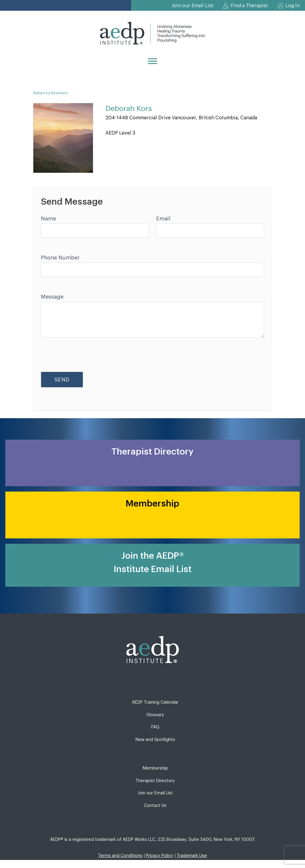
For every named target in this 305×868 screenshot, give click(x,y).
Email (163, 219)
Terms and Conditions (120, 856)
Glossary (155, 715)
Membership (155, 768)
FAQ (155, 727)
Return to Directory (51, 93)
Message (52, 297)
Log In (292, 6)
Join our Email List (193, 6)
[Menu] (152, 61)
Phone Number (60, 258)
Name (48, 219)
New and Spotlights (155, 740)
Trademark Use (192, 856)
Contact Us (155, 806)
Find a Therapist (249, 6)
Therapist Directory (155, 781)
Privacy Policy (159, 856)
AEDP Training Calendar (155, 702)
